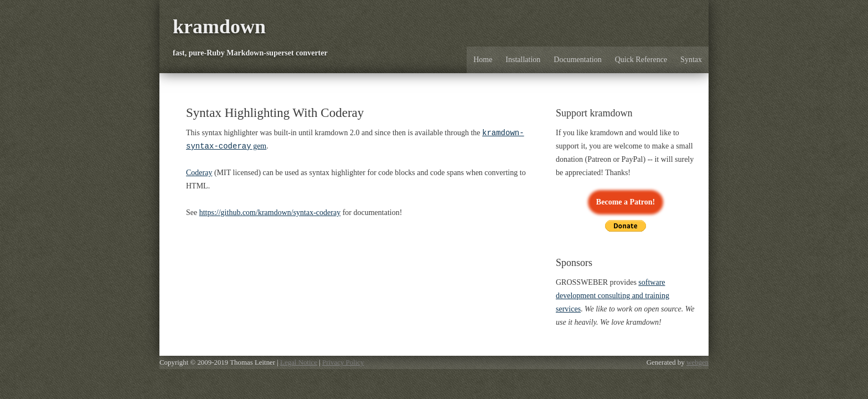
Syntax (691, 60)
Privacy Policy (343, 362)
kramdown (219, 27)
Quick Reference (641, 60)
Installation (523, 60)
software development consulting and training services (613, 296)
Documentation (577, 60)
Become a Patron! (626, 202)
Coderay (199, 174)
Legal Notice (299, 362)
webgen (697, 362)
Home (483, 60)
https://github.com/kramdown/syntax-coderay (270, 214)
